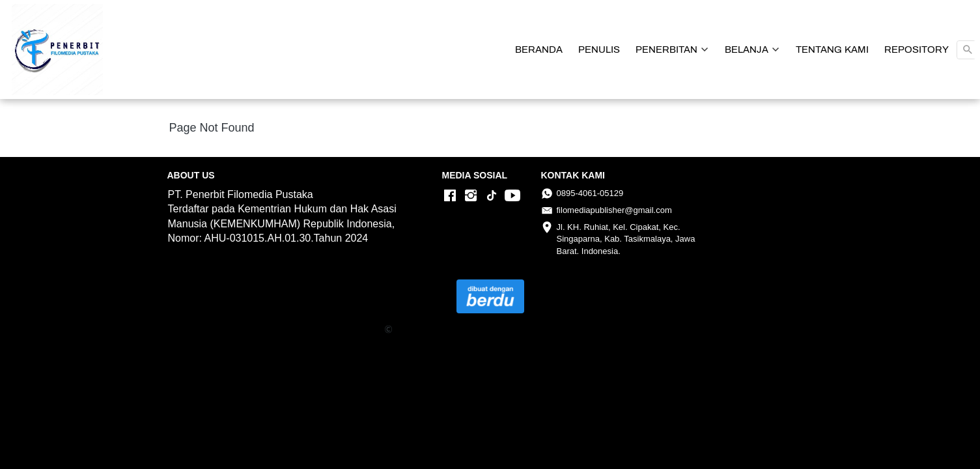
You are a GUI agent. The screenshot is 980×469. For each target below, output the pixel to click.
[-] (450, 196)
